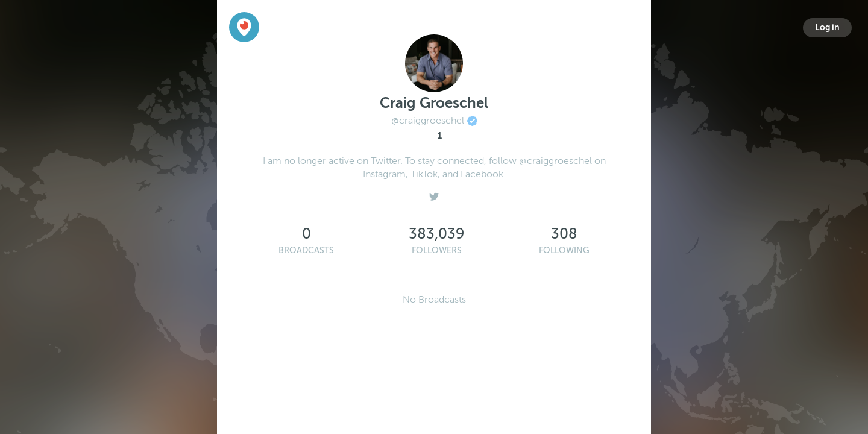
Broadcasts (306, 250)
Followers (437, 250)
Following (564, 250)
